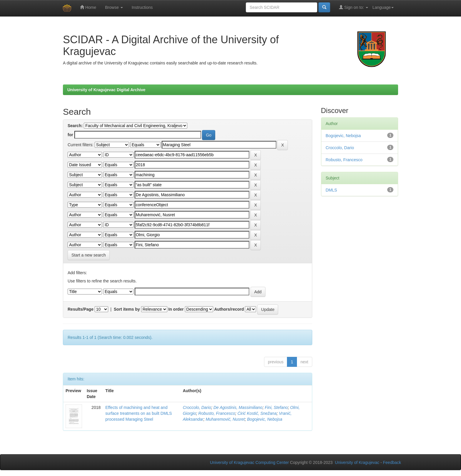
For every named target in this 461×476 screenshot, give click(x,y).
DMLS (331, 190)
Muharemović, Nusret (225, 419)
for (70, 135)
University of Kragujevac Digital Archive (106, 90)
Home (88, 7)
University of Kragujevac (357, 462)
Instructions (142, 7)
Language (383, 7)
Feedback (392, 462)
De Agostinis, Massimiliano (238, 407)
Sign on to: (354, 7)
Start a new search (89, 255)
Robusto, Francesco (217, 413)
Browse (114, 7)
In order (176, 309)
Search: (75, 126)
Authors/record (229, 309)
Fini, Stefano (276, 407)
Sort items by (127, 309)
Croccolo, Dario (197, 407)
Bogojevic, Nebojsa (265, 419)
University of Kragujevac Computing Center (249, 462)
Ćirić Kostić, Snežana (257, 413)
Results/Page (81, 309)
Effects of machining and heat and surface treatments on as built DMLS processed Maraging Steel (138, 413)
